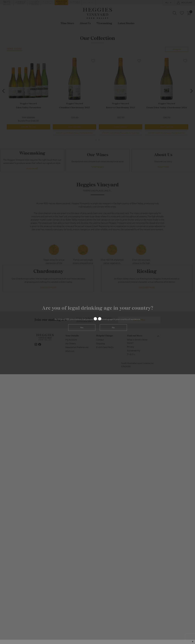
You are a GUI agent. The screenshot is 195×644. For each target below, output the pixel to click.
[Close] (193, 642)
